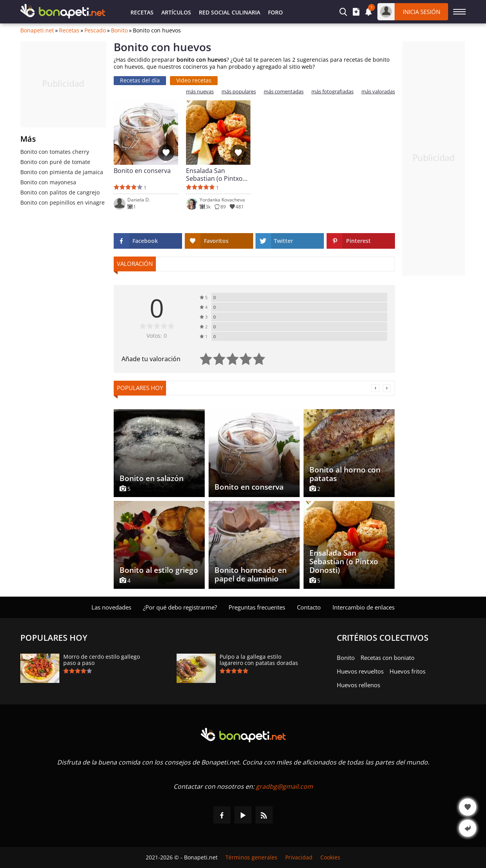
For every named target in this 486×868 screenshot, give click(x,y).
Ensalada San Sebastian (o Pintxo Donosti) (214, 175)
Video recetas (194, 80)
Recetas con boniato (388, 658)
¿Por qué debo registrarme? (180, 607)
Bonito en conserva (142, 171)
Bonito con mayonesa (48, 182)
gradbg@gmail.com (284, 786)
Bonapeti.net (37, 30)
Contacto (309, 607)
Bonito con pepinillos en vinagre (63, 202)
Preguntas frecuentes (257, 607)
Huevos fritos (407, 671)
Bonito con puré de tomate (55, 162)
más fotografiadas (332, 92)
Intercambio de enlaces (364, 607)
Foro (275, 12)
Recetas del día (140, 80)
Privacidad (299, 857)
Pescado (95, 30)
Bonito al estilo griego (159, 570)
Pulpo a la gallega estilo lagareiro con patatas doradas (259, 660)
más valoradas (378, 92)
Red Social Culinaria (230, 12)
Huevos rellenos (358, 685)
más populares (239, 92)
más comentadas (284, 92)
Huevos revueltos (360, 671)
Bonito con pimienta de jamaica (62, 172)
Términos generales (251, 857)
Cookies (330, 857)
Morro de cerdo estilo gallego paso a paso (102, 660)
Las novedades (111, 607)
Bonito (119, 30)
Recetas (142, 12)
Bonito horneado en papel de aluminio (251, 574)
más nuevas (200, 92)
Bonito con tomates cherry (55, 152)
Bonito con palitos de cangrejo (60, 192)
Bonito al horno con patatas (345, 474)
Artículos (176, 12)
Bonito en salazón (152, 478)
